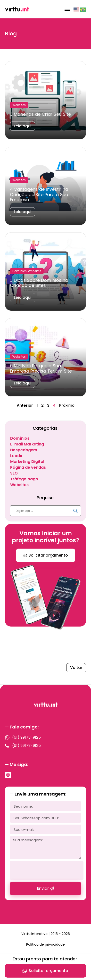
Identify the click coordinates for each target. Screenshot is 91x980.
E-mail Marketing (27, 444)
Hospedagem (24, 450)
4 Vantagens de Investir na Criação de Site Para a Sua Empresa (39, 194)
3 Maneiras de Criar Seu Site (40, 114)
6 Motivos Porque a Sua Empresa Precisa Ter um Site (41, 368)
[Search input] (43, 511)
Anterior (25, 405)
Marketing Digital (27, 462)
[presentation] (47, 870)
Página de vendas (28, 467)
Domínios (20, 438)
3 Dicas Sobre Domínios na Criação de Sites (39, 283)
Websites (19, 485)
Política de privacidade (45, 944)
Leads (16, 456)
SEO (14, 473)
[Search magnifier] (75, 511)
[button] (67, 10)
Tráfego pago (24, 479)
